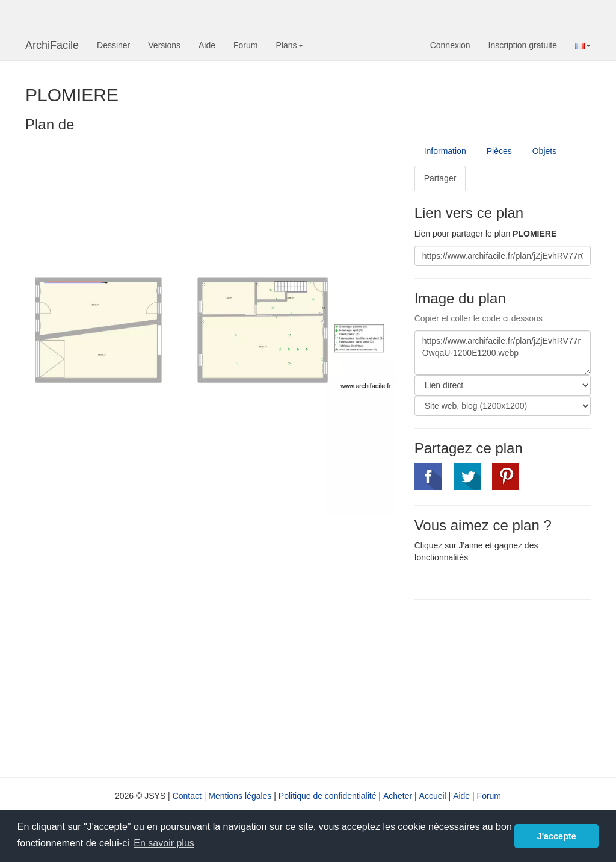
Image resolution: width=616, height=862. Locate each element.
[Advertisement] (515, 687)
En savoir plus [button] (164, 843)
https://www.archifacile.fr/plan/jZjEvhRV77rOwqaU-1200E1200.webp (503, 353)
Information (445, 151)
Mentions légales (240, 796)
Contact (187, 796)
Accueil (433, 796)
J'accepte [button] (557, 836)
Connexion (450, 45)
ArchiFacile (52, 45)
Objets (544, 151)
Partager (440, 178)
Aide (207, 45)
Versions (164, 45)
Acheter (398, 796)
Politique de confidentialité (328, 796)
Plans (289, 45)
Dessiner (113, 45)
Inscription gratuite (523, 45)
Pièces (499, 151)
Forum (245, 45)
